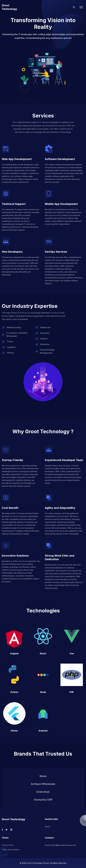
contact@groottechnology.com (63, 845)
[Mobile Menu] (81, 7)
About (47, 826)
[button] (43, 68)
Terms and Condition (11, 850)
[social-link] (2, 830)
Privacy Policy (8, 845)
